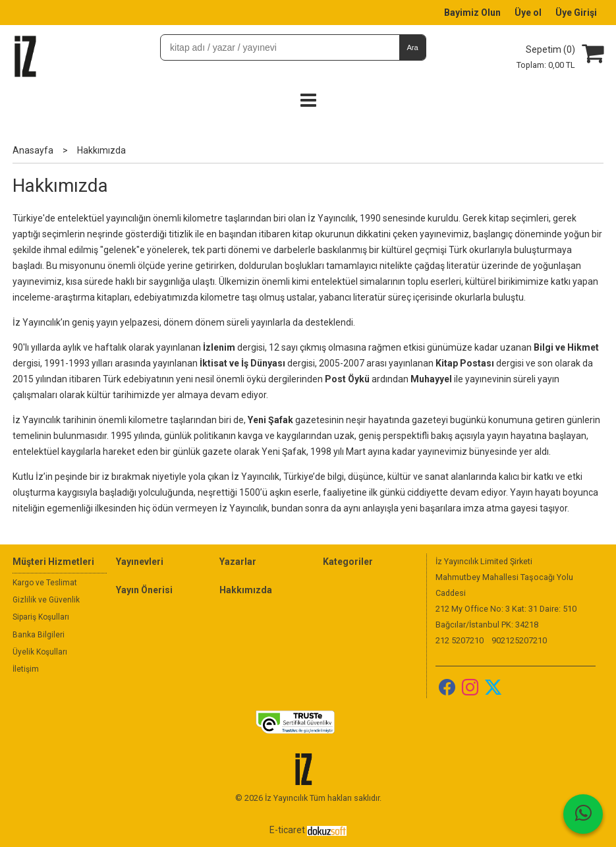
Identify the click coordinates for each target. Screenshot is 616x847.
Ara (412, 47)
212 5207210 (460, 640)
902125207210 (519, 640)
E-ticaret (287, 830)
